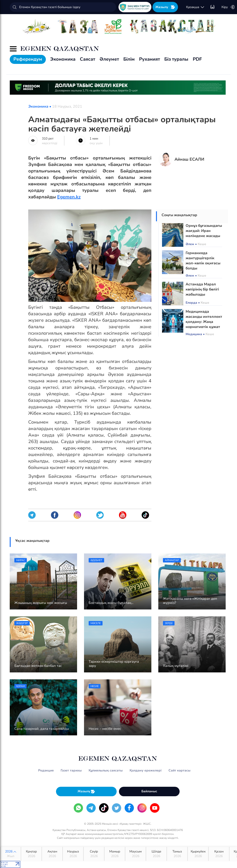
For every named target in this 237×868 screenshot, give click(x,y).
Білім (129, 59)
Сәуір (94, 854)
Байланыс (149, 791)
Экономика (63, 59)
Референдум (28, 59)
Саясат (87, 59)
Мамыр (115, 854)
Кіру (228, 7)
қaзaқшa (195, 7)
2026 (11, 854)
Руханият (150, 59)
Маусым (136, 854)
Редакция (46, 770)
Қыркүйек (198, 854)
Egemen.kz (69, 197)
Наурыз (73, 854)
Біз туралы (176, 59)
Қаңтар (31, 854)
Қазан (219, 854)
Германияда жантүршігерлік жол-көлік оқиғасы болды (203, 261)
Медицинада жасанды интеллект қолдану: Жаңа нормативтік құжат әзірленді (204, 322)
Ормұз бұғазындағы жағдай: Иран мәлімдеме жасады (204, 231)
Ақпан (52, 854)
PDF (197, 59)
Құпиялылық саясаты (106, 770)
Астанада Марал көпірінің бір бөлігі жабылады (202, 289)
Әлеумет (109, 59)
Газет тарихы (71, 770)
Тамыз (177, 854)
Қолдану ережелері (146, 770)
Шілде (156, 854)
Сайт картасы (179, 770)
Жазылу (165, 7)
